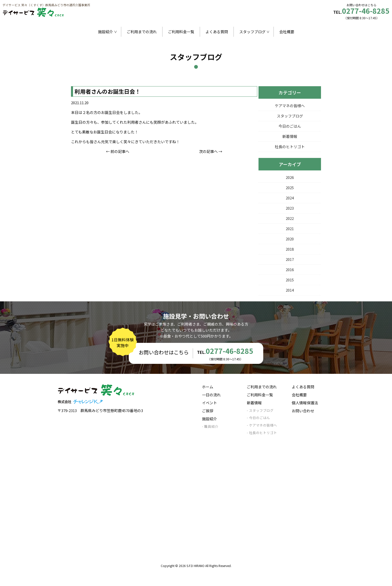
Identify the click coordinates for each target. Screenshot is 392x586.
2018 (290, 249)
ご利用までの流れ (142, 32)
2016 (290, 270)
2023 (290, 208)
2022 (290, 218)
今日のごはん (290, 126)
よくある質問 (217, 32)
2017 (290, 259)
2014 (290, 290)
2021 (290, 229)
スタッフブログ (252, 32)
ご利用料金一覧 (181, 32)
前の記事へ (120, 151)
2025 (290, 188)
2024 (290, 198)
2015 (290, 280)
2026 (290, 177)
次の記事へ (208, 151)
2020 (290, 239)
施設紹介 (105, 32)
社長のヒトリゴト (290, 147)
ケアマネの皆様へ (290, 106)
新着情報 (290, 136)
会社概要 (287, 32)
